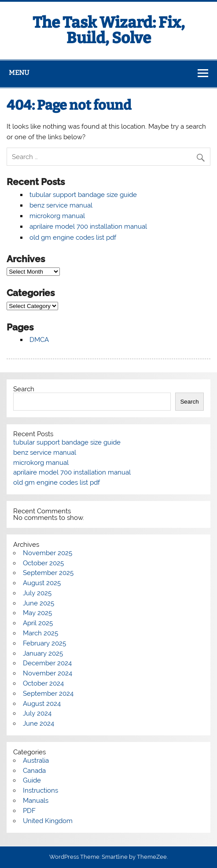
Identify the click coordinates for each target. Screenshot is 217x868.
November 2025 (48, 553)
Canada (34, 771)
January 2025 (43, 653)
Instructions (40, 790)
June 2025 (39, 603)
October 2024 (43, 683)
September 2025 (48, 573)
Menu (19, 73)
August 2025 (42, 583)
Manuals (36, 801)
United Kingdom (48, 821)
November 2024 (48, 673)
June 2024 (39, 723)
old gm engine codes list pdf (73, 237)
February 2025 (44, 643)
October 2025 (43, 563)
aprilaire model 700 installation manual (88, 226)
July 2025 (37, 593)
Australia (36, 760)
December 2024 (47, 663)
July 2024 (37, 713)
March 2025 (40, 633)
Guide (32, 780)
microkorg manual (57, 216)
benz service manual (61, 205)
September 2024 (48, 694)
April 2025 (38, 623)
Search (24, 389)
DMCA (39, 340)
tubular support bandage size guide (83, 195)
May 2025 (37, 613)
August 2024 (42, 704)
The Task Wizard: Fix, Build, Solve (109, 30)
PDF (29, 811)
